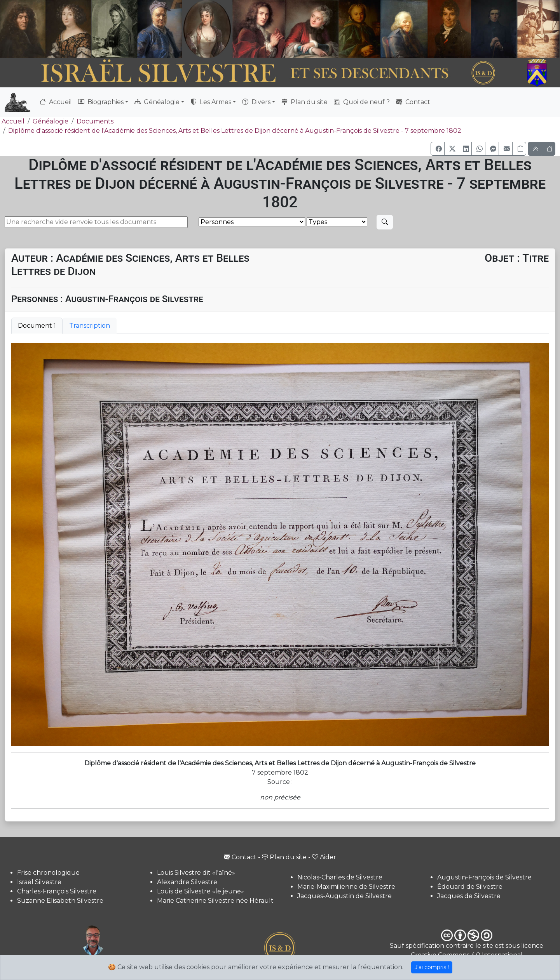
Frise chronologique (48, 873)
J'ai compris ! (432, 967)
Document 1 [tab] (37, 326)
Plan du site (304, 102)
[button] (438, 149)
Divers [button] (256, 102)
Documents (95, 121)
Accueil (56, 102)
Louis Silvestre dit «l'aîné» (196, 873)
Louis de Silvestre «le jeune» (201, 891)
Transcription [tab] (90, 326)
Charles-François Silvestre (57, 891)
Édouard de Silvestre (470, 887)
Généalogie (51, 121)
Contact (413, 102)
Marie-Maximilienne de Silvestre (346, 887)
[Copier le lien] (519, 149)
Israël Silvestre (39, 882)
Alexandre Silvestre (187, 882)
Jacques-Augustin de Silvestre (345, 896)
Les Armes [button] (211, 102)
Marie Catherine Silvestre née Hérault (215, 901)
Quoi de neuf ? (362, 102)
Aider (324, 857)
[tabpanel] (280, 545)
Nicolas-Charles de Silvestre (340, 877)
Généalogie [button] (157, 102)
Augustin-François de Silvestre (484, 877)
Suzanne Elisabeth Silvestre (60, 901)
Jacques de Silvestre (469, 896)
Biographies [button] (101, 102)
